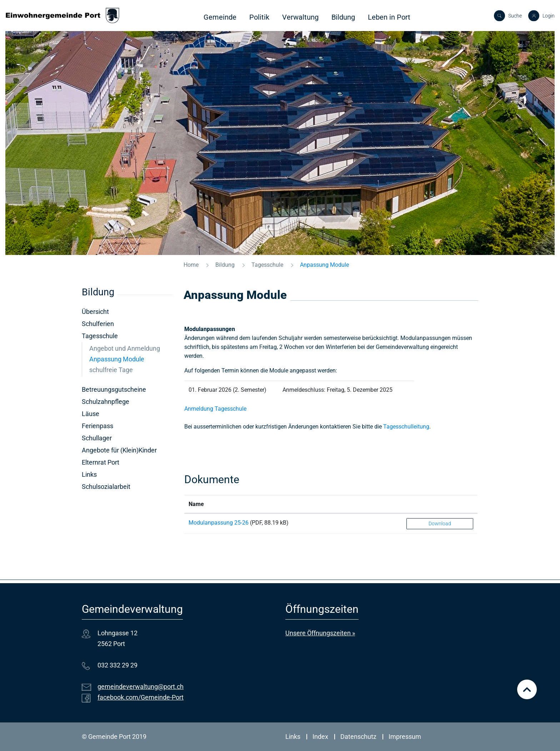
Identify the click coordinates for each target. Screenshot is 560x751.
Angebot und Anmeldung (125, 348)
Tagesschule (100, 336)
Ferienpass (97, 426)
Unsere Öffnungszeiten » (320, 633)
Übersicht (95, 312)
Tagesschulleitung (406, 427)
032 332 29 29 (117, 665)
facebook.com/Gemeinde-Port (141, 697)
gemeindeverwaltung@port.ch (141, 687)
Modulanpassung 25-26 (219, 523)
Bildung (343, 17)
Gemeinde (220, 17)
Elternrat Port (101, 462)
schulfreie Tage (111, 370)
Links (89, 474)
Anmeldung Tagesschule (215, 409)
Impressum (405, 737)
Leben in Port (389, 17)
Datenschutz (358, 737)
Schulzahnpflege (106, 402)
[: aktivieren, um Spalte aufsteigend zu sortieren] (440, 504)
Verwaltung (300, 17)
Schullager (97, 438)
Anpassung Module (127, 359)
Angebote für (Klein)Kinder (119, 450)
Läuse (91, 414)
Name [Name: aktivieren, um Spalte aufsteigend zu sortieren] (196, 504)
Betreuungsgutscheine (114, 389)
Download (440, 524)
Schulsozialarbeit (106, 487)
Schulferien (98, 324)
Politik (259, 17)
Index (320, 737)
